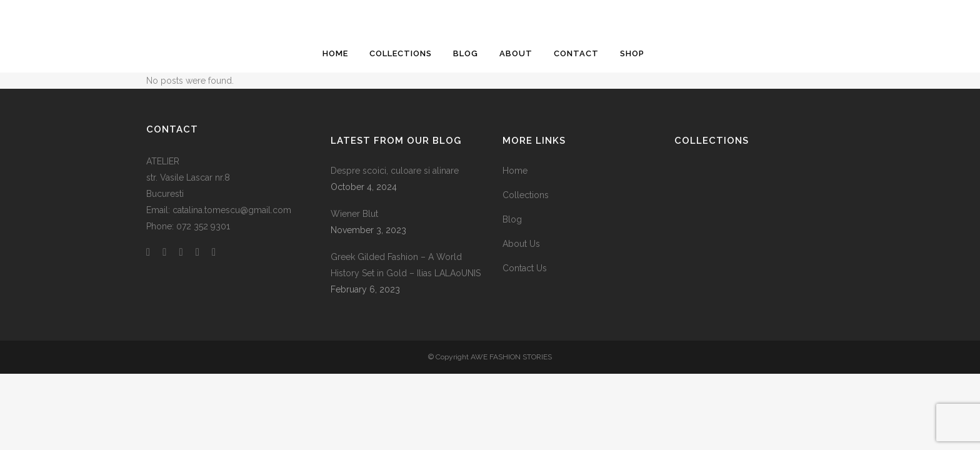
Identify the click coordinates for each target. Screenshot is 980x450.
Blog (512, 219)
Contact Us (525, 268)
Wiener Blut (354, 214)
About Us (521, 244)
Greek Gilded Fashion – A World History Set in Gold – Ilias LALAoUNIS (406, 265)
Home (515, 171)
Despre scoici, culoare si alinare (395, 171)
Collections (526, 195)
